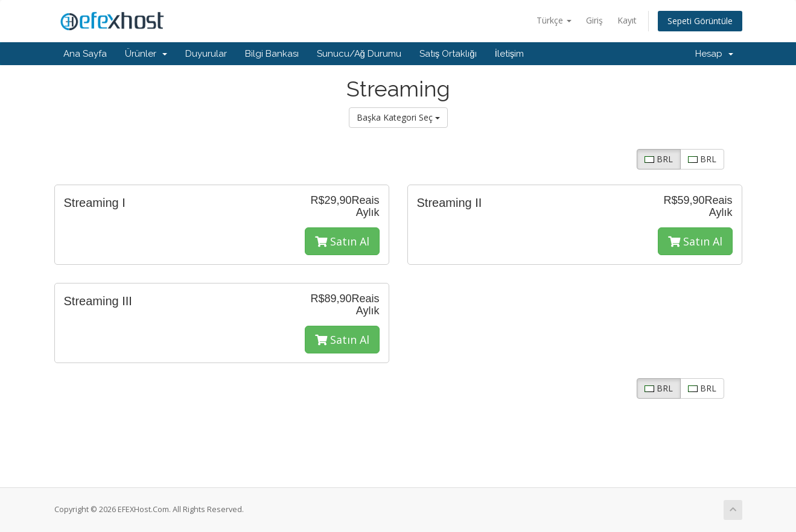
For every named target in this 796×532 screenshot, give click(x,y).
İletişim (510, 54)
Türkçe (554, 20)
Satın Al (342, 241)
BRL (659, 159)
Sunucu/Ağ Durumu (359, 54)
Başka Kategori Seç (398, 117)
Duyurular (206, 54)
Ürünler (146, 54)
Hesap (714, 54)
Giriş (594, 20)
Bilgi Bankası (272, 54)
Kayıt (627, 20)
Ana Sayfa (85, 54)
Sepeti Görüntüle (700, 21)
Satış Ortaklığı (448, 54)
